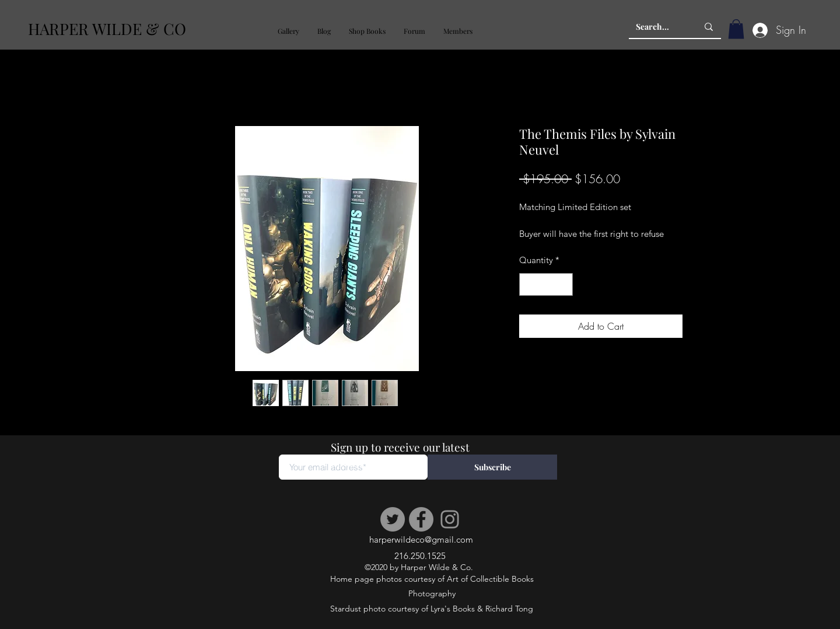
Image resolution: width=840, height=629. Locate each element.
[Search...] (658, 27)
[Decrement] (529, 284)
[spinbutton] (546, 284)
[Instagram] (450, 519)
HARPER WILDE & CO (107, 29)
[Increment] (564, 284)
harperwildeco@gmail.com (421, 539)
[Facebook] (421, 519)
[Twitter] (393, 519)
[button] (288, 31)
